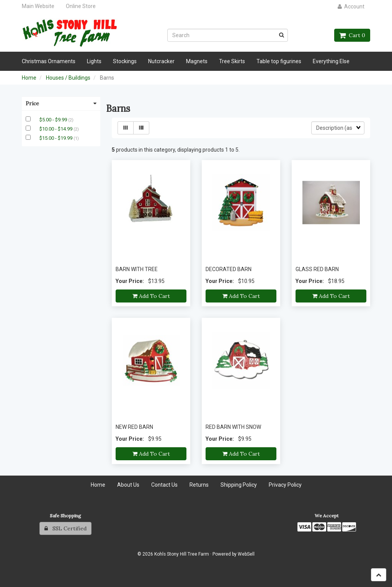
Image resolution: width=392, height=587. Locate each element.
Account (351, 7)
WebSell (246, 554)
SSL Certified (65, 528)
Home (29, 78)
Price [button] (61, 103)
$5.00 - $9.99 (54, 120)
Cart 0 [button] (352, 35)
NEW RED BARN (134, 427)
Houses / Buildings (68, 78)
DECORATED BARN (229, 269)
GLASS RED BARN (317, 269)
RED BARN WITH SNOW (233, 427)
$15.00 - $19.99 (56, 138)
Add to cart (151, 296)
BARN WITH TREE (137, 269)
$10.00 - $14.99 (56, 129)
